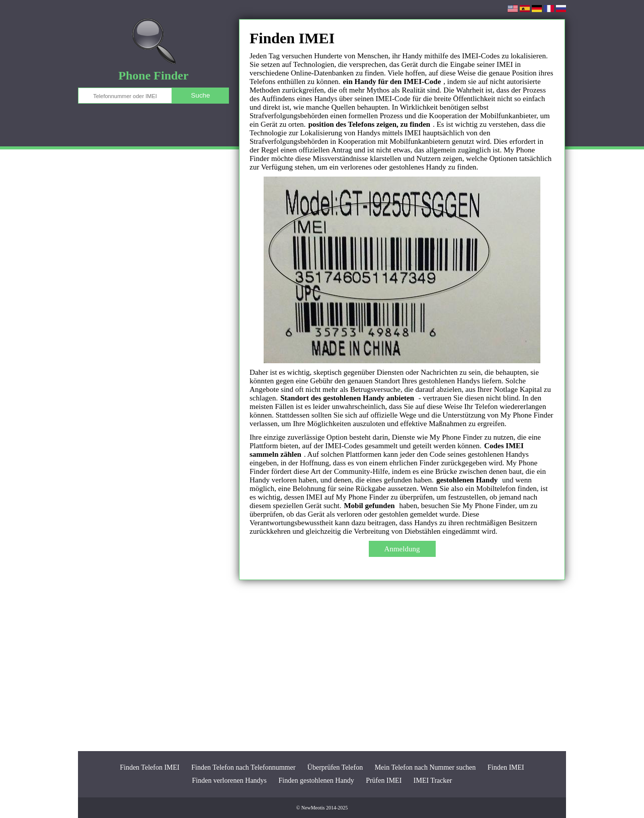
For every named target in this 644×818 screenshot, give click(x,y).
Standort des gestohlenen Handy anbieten (347, 398)
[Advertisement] (322, 666)
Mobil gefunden (369, 506)
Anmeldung (402, 549)
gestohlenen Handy (467, 480)
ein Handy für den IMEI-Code (392, 81)
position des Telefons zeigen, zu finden (370, 124)
